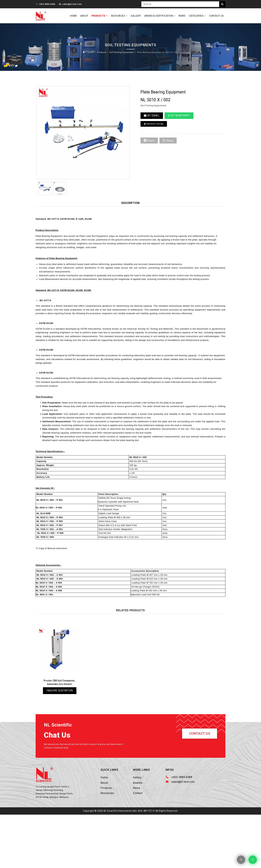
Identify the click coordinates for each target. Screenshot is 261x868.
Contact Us (216, 16)
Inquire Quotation (60, 737)
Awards (138, 832)
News (182, 16)
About (84, 16)
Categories (196, 16)
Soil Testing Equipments (119, 53)
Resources (118, 16)
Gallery (136, 16)
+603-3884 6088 (182, 826)
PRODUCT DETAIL (157, 127)
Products (98, 16)
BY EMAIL (152, 118)
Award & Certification (159, 16)
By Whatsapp (179, 118)
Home (73, 16)
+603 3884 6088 (47, 4)
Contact (138, 842)
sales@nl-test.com (72, 4)
